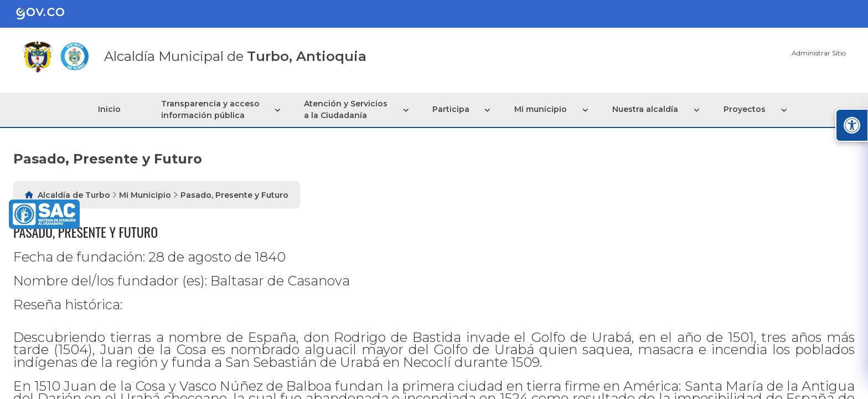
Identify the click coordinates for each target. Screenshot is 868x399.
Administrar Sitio (819, 53)
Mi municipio (544, 109)
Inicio (112, 109)
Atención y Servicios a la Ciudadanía (350, 109)
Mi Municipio (145, 195)
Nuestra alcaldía (647, 109)
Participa (455, 109)
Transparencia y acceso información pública (215, 109)
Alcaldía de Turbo (74, 195)
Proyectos (746, 109)
